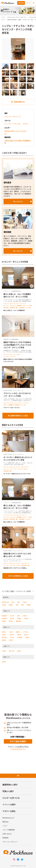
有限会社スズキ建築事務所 (11, 339)
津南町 (4, 640)
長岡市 (4, 632)
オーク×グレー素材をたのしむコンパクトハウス (17, 474)
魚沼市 (26, 635)
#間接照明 (11, 405)
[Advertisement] (18, 687)
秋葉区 (11, 605)
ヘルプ (5, 826)
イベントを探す (9, 805)
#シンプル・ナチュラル (13, 124)
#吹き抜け (6, 308)
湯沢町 (27, 637)
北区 (13, 602)
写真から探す (8, 791)
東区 (18, 602)
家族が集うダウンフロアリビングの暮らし (15, 568)
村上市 (12, 616)
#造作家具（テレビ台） (25, 308)
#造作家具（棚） (14, 308)
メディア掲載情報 (9, 830)
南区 (17, 605)
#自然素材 (19, 306)
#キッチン (6, 467)
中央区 (25, 602)
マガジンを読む (9, 811)
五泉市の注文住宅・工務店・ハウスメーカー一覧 (20, 20)
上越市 (4, 651)
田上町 (12, 637)
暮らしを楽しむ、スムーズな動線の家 (14, 310)
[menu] (34, 3)
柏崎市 (18, 632)
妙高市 (19, 651)
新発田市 (5, 616)
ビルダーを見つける (11, 798)
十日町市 (12, 635)
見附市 (19, 635)
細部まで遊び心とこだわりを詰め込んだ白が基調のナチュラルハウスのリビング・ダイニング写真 (17, 345)
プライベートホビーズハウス (12, 408)
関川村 (11, 621)
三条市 (11, 632)
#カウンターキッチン (15, 467)
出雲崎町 (20, 637)
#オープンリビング (21, 304)
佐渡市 (4, 662)
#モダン (26, 124)
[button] (18, 202)
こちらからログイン (18, 749)
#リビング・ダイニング (13, 117)
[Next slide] (34, 11)
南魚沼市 (5, 637)
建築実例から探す (10, 785)
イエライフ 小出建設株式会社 (12, 291)
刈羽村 (11, 640)
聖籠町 (19, 618)
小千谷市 (25, 632)
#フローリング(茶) (27, 306)
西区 (23, 605)
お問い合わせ (7, 834)
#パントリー (7, 469)
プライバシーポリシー (10, 842)
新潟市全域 (5, 602)
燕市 (18, 616)
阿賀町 (4, 621)
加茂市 (4, 635)
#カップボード (25, 467)
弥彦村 (26, 618)
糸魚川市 (12, 651)
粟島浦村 (18, 621)
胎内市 (12, 618)
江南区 (4, 605)
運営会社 (5, 822)
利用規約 (5, 838)
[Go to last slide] (2, 11)
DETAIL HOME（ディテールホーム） (17, 17)
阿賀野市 (5, 618)
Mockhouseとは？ (9, 818)
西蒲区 (29, 605)
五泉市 (25, 616)
